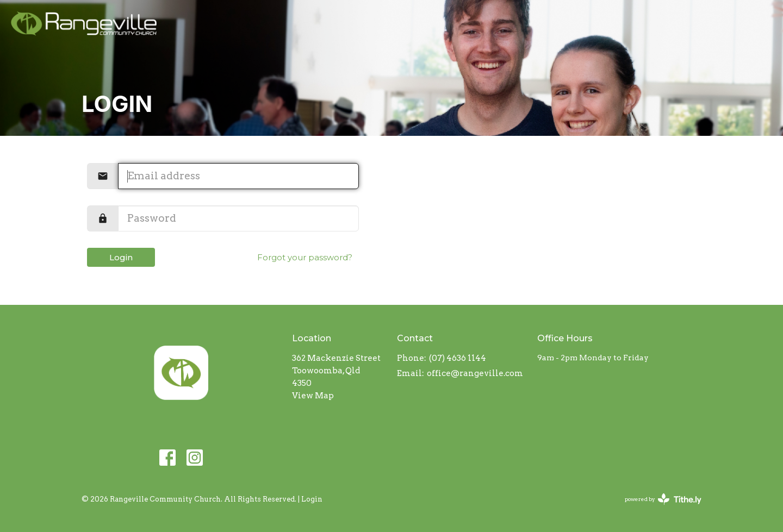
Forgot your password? (305, 257)
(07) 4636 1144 (458, 358)
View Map (313, 396)
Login (121, 257)
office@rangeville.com (475, 373)
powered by (663, 499)
